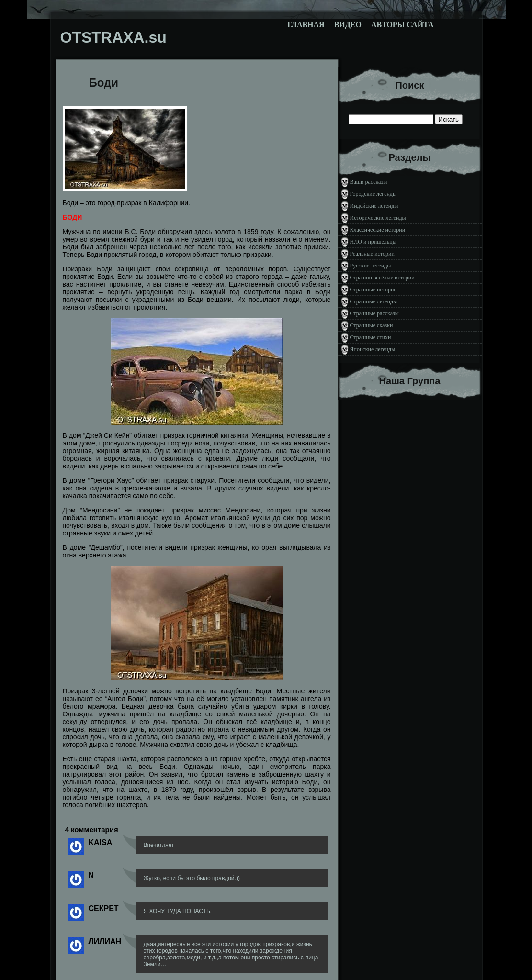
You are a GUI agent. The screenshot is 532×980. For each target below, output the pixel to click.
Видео (348, 25)
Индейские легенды (374, 206)
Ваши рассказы (369, 182)
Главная (306, 25)
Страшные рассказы (374, 313)
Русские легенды (371, 266)
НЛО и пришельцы (373, 242)
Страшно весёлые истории (382, 278)
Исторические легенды (378, 218)
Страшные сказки (372, 325)
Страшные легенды (374, 301)
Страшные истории (374, 290)
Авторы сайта (402, 25)
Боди (104, 83)
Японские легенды (373, 349)
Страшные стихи (371, 337)
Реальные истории (372, 254)
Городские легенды (374, 194)
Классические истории (378, 230)
